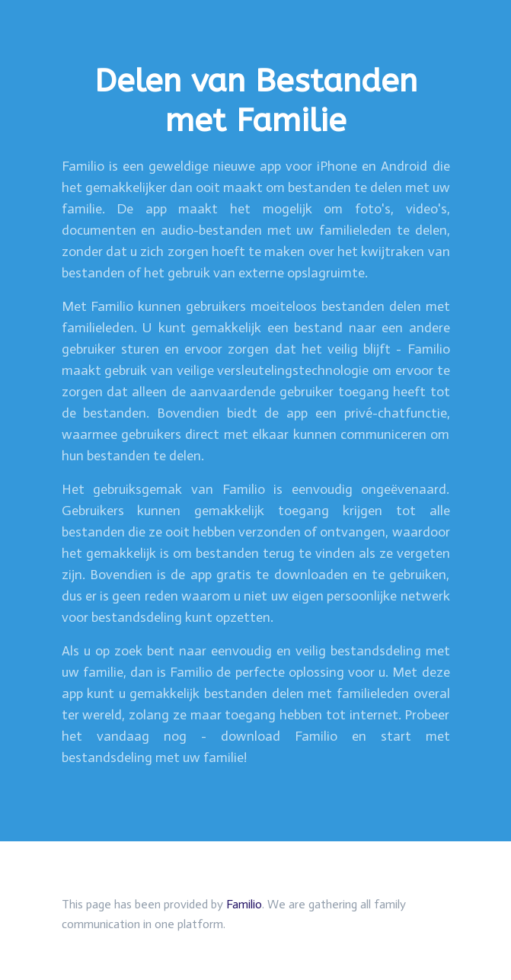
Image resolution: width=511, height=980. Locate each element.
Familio (244, 904)
